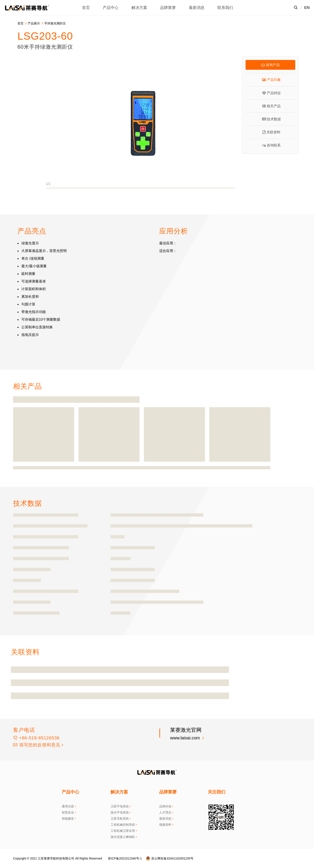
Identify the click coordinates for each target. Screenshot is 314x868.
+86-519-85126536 (36, 738)
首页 (86, 8)
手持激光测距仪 (55, 23)
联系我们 (225, 8)
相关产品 (271, 106)
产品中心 (111, 8)
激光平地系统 (120, 812)
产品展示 (34, 23)
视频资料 (165, 825)
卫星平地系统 (120, 806)
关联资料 (271, 132)
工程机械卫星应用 (123, 831)
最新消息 (197, 8)
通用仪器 (68, 806)
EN (307, 8)
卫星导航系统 (120, 819)
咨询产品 (270, 65)
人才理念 (165, 812)
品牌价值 (165, 806)
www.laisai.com (186, 738)
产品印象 (271, 80)
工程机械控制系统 (123, 825)
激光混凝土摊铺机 (123, 837)
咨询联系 (271, 145)
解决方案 (139, 8)
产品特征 (271, 93)
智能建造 (68, 819)
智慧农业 (68, 812)
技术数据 (271, 119)
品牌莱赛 (168, 8)
